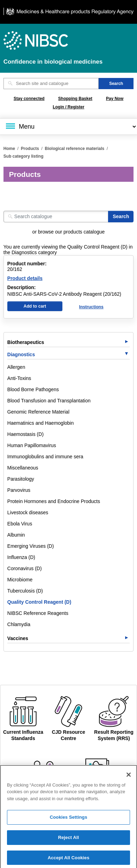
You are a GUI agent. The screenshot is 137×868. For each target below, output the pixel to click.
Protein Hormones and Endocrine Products (54, 501)
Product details (25, 278)
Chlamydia (19, 624)
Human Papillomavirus (32, 445)
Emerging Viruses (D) (31, 546)
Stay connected (29, 99)
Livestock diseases (28, 512)
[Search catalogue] (56, 217)
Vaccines (18, 638)
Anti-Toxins (19, 378)
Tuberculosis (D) (25, 591)
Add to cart (35, 306)
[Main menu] (68, 127)
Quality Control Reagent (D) (39, 602)
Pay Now (115, 99)
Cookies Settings (69, 821)
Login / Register (68, 107)
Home (9, 149)
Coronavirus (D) (25, 568)
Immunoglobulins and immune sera (45, 457)
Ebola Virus (20, 524)
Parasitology (21, 479)
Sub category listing (24, 156)
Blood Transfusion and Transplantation (49, 401)
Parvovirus (19, 490)
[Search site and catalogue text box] (51, 84)
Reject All (68, 841)
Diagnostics (21, 354)
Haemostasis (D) (25, 434)
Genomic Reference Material (38, 412)
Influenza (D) (21, 557)
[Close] (129, 778)
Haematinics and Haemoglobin (41, 423)
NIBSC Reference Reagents (38, 613)
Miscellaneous (23, 468)
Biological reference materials (75, 149)
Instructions (91, 307)
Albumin (16, 535)
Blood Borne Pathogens (33, 389)
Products (30, 149)
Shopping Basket (75, 99)
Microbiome (20, 580)
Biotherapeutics (26, 342)
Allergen (16, 367)
